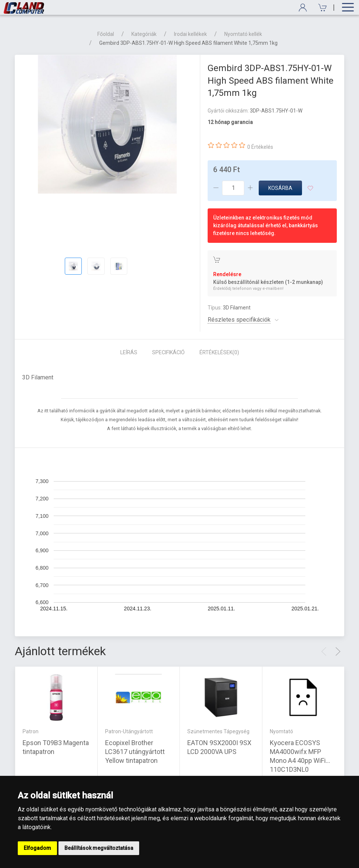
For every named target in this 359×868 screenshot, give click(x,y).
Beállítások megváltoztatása (99, 848)
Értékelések (219, 352)
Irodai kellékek (190, 34)
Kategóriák (144, 34)
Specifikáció (168, 352)
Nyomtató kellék (243, 34)
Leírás (129, 352)
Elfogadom (37, 848)
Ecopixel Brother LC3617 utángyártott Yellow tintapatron (135, 751)
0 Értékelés (260, 147)
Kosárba (280, 188)
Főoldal (106, 34)
